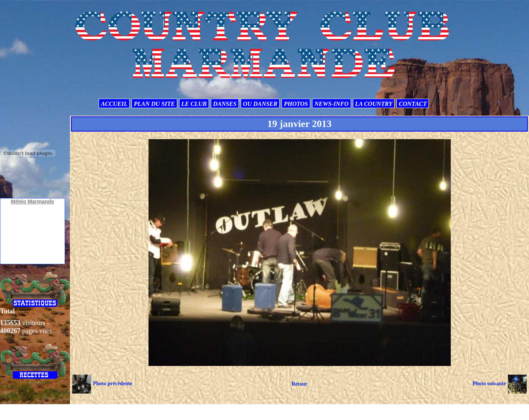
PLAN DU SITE (154, 104)
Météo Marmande (32, 201)
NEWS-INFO (332, 104)
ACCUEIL (114, 104)
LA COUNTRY (374, 104)
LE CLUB (194, 104)
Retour (299, 384)
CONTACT (413, 104)
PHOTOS (296, 104)
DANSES (225, 104)
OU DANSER (260, 104)
